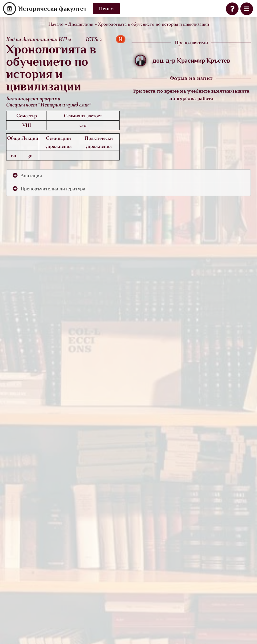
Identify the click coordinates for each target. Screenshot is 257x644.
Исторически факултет (52, 9)
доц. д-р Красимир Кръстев (191, 60)
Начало (56, 24)
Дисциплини (81, 24)
